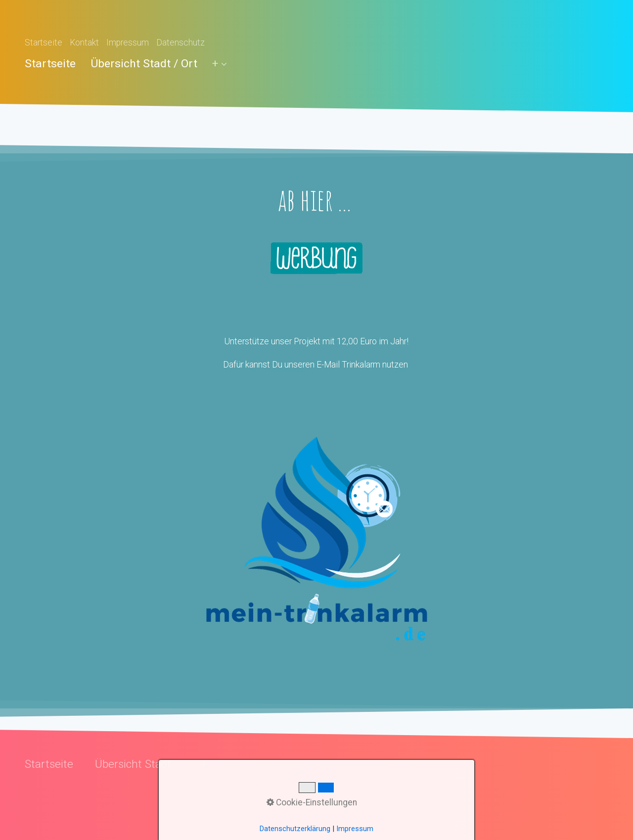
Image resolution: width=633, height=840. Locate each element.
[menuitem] (54, 64)
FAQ (209, 800)
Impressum (128, 43)
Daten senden (227, 788)
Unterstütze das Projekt (243, 813)
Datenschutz (181, 43)
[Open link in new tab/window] (316, 538)
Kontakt (84, 43)
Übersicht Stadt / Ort (144, 64)
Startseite (44, 43)
